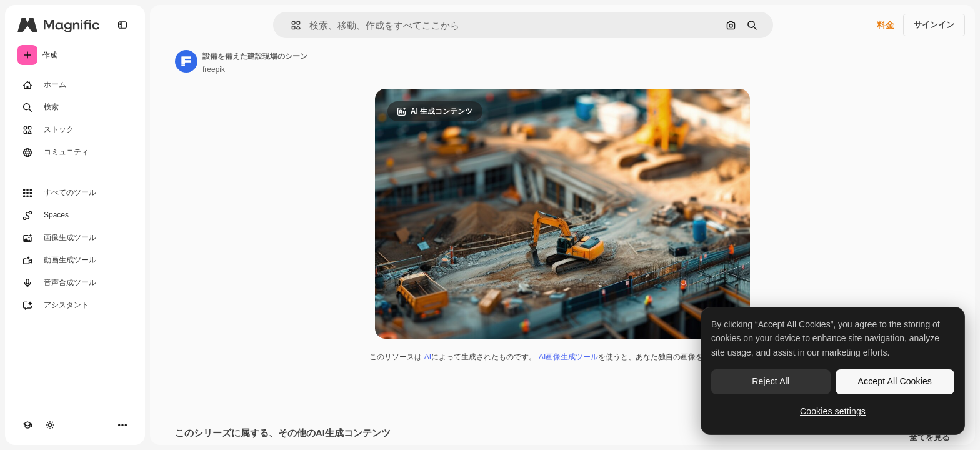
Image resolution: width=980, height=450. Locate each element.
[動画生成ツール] (75, 261)
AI (428, 357)
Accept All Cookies (895, 381)
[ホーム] (75, 85)
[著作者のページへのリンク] (186, 61)
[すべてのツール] (75, 193)
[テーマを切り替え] (50, 425)
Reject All (771, 381)
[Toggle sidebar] (122, 25)
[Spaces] (75, 216)
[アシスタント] (75, 306)
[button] (291, 25)
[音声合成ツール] (75, 283)
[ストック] (75, 130)
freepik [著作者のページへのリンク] (214, 69)
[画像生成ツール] (75, 238)
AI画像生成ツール (568, 357)
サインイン (934, 25)
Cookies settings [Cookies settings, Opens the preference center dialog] (833, 411)
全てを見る (930, 437)
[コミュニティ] (75, 152)
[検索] (75, 107)
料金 (886, 25)
